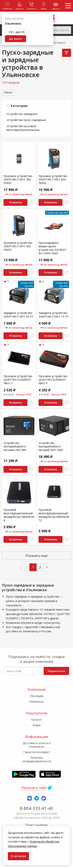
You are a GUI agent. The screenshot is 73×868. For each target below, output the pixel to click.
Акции (37, 725)
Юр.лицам (37, 696)
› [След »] (47, 567)
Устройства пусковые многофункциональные (23, 128)
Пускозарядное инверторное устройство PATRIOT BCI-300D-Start (52, 248)
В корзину (16, 202)
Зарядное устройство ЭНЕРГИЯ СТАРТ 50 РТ (18, 315)
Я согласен (18, 856)
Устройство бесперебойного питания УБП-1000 (51, 446)
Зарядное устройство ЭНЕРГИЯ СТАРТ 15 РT (54, 315)
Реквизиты (36, 702)
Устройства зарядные (22, 114)
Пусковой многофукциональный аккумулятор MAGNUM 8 (19, 515)
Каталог (37, 720)
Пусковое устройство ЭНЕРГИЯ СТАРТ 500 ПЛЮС (18, 246)
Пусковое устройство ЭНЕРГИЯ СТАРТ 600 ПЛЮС (53, 179)
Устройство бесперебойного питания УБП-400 (15, 446)
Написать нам (34, 788)
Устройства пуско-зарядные (26, 120)
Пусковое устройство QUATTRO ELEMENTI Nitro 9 (53, 380)
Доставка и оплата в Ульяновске (37, 745)
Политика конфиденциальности (36, 759)
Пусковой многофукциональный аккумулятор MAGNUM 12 (54, 515)
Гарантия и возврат (37, 752)
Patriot (8, 93)
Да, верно (15, 39)
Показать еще (36, 556)
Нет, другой (17, 32)
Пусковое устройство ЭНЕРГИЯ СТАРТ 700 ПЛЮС (18, 179)
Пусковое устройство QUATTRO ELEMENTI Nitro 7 (18, 380)
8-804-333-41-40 (36, 808)
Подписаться (56, 671)
